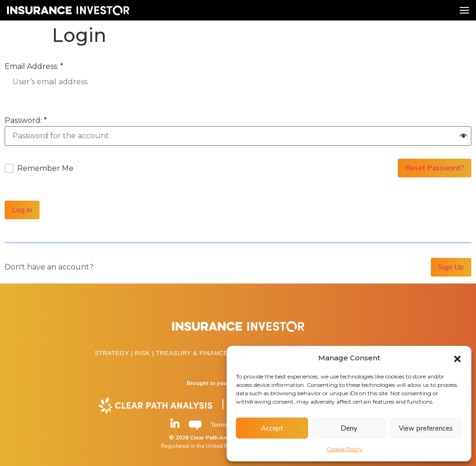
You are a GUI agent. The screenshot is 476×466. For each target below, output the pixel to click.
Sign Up (451, 267)
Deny (349, 428)
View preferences (426, 428)
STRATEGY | (115, 353)
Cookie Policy (345, 449)
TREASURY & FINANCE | (195, 353)
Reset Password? (435, 168)
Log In (22, 210)
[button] (457, 358)
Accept (272, 428)
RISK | (145, 353)
